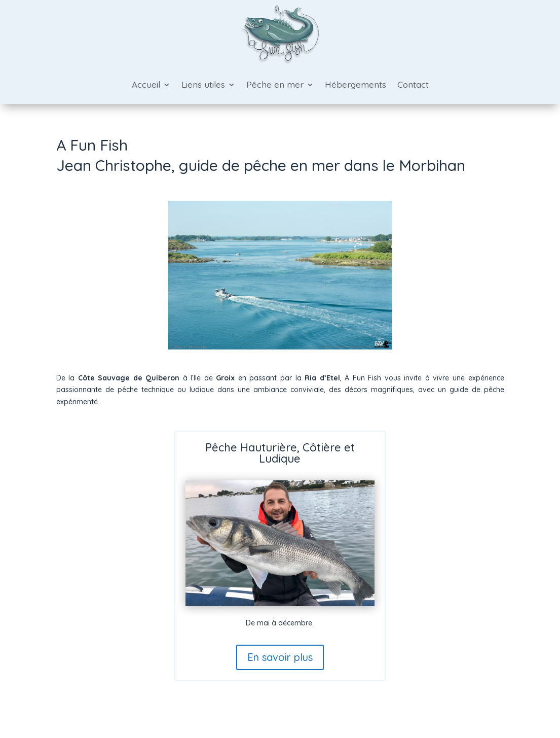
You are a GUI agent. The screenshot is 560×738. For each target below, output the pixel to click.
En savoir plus (280, 657)
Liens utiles (203, 84)
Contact (413, 84)
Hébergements (356, 84)
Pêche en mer (275, 84)
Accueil (146, 84)
